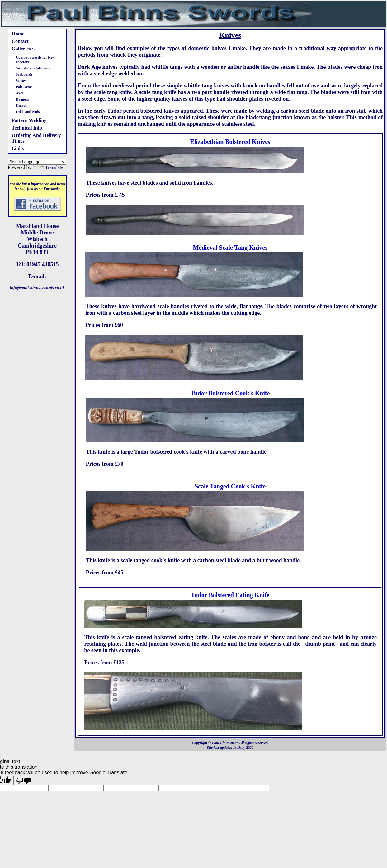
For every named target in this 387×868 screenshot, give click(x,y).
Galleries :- (23, 49)
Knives (21, 106)
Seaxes (21, 81)
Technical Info (27, 128)
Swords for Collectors (33, 68)
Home (18, 34)
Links (18, 148)
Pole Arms (24, 87)
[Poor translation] (23, 780)
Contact (20, 41)
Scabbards (24, 74)
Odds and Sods (28, 112)
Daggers (22, 99)
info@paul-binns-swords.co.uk (37, 288)
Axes (20, 93)
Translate (48, 167)
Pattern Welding (29, 120)
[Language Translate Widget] (37, 162)
